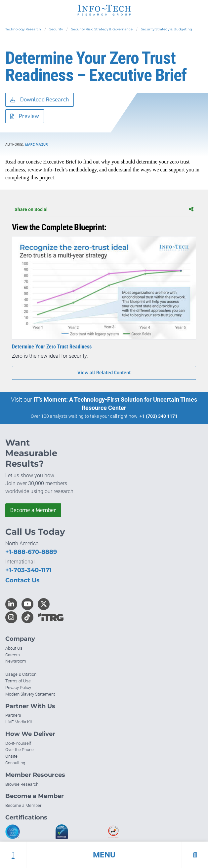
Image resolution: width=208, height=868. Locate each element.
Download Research (40, 100)
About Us (14, 648)
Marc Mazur (37, 145)
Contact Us (22, 580)
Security (56, 29)
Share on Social (104, 209)
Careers (13, 655)
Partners (13, 715)
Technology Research (23, 29)
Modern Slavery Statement (30, 694)
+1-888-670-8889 (31, 552)
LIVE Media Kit (19, 722)
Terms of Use (18, 681)
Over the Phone (20, 750)
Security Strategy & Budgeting (166, 29)
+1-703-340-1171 (28, 570)
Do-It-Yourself (18, 743)
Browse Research (22, 784)
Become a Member (33, 510)
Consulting (15, 763)
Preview (25, 116)
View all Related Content (104, 373)
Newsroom (16, 661)
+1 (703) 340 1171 (159, 416)
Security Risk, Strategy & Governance (102, 29)
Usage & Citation (21, 674)
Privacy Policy (18, 687)
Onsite (11, 756)
